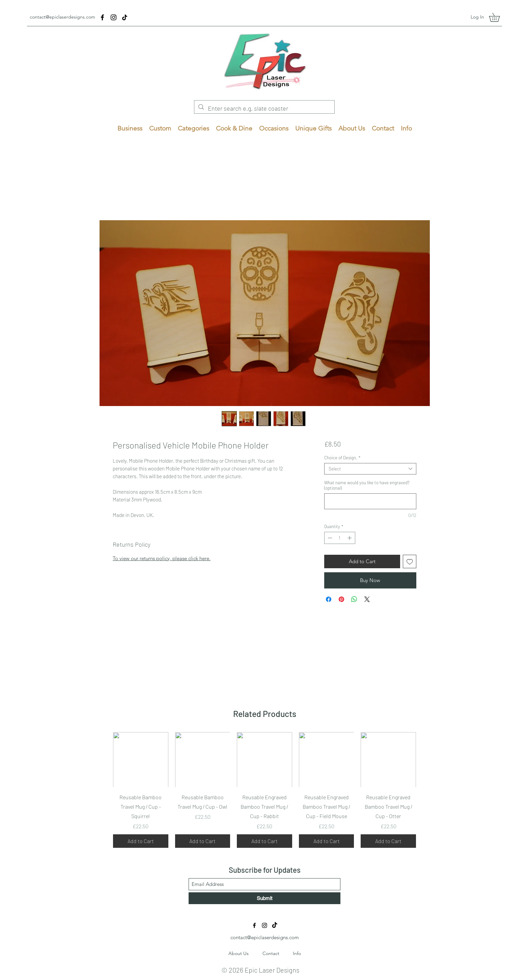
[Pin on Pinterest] (341, 599)
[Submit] (264, 898)
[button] (499, 17)
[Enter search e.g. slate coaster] (264, 109)
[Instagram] (114, 17)
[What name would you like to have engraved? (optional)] (370, 501)
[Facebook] (102, 17)
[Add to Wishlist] (410, 562)
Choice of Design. (342, 458)
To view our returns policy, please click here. (162, 558)
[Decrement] (329, 538)
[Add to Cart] (141, 841)
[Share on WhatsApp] (354, 599)
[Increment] (350, 538)
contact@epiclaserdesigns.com (62, 17)
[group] (264, 790)
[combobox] (370, 469)
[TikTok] (125, 17)
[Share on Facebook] (329, 599)
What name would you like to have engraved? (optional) (367, 485)
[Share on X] (367, 599)
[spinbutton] (340, 538)
